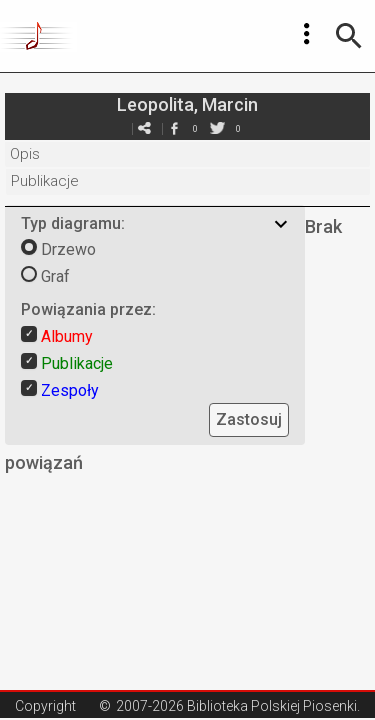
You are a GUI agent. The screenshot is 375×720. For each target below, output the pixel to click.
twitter (218, 128)
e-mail (145, 128)
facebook (175, 128)
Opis (25, 154)
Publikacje (45, 181)
